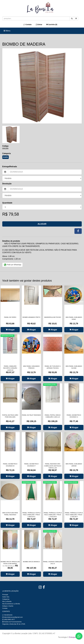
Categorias (6, 599)
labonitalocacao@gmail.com (13, 617)
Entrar (39, 25)
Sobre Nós (6, 597)
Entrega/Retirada (10, 167)
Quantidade (7, 203)
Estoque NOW (75, 637)
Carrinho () (52, 25)
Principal (5, 595)
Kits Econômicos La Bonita (11, 604)
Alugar (42, 224)
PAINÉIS (6, 157)
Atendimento (7, 615)
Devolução (7, 184)
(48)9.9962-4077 (9, 619)
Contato (27, 25)
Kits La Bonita (7, 601)
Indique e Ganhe (8, 606)
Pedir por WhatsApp (12, 265)
